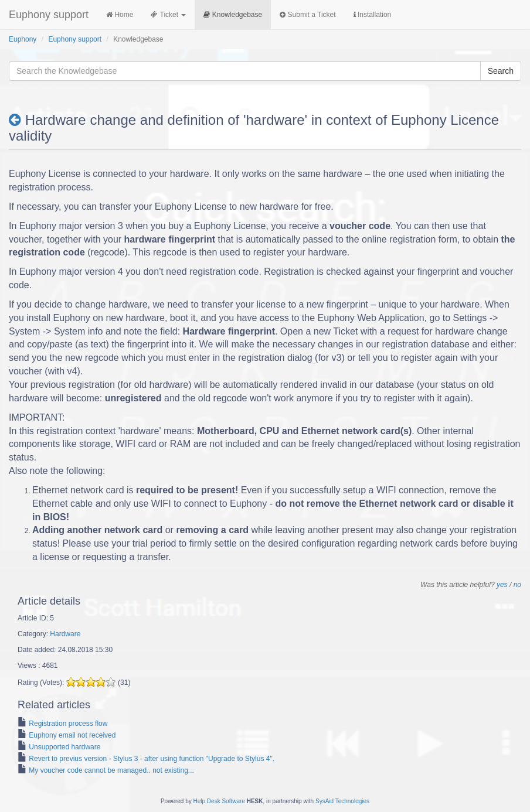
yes (502, 585)
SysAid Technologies (342, 801)
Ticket (168, 15)
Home (120, 15)
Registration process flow (68, 724)
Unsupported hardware (64, 747)
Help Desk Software (219, 801)
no (517, 585)
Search (501, 71)
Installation (373, 15)
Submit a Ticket (308, 15)
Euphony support (49, 15)
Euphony (23, 39)
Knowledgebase (233, 15)
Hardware (65, 634)
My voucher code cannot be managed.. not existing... (111, 770)
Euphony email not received (72, 735)
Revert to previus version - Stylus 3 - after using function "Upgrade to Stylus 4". (152, 759)
